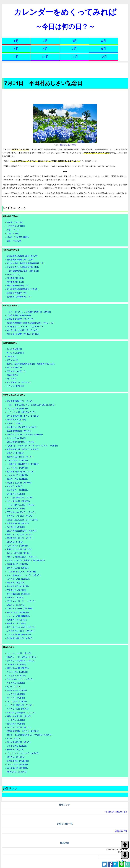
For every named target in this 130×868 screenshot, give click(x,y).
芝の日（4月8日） (15, 687)
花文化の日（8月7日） (16, 724)
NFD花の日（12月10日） (18, 772)
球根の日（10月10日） (17, 757)
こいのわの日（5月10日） (18, 468)
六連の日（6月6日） (15, 486)
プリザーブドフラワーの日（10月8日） (24, 753)
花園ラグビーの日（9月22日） (20, 549)
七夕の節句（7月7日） (16, 226)
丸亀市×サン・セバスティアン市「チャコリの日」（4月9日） (33, 446)
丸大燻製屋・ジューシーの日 (19, 382)
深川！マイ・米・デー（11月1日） (22, 601)
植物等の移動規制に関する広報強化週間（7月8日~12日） (31, 323)
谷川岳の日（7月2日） (16, 494)
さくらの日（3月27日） (17, 676)
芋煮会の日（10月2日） (17, 590)
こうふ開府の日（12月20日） (19, 634)
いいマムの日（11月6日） (18, 764)
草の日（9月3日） (15, 739)
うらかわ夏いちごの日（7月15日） (22, 505)
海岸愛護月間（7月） (16, 282)
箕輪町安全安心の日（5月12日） (21, 457)
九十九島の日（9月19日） (18, 546)
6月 (45, 49)
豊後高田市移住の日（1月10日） (21, 401)
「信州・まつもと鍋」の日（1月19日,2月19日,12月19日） (32, 405)
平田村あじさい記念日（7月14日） (22, 512)
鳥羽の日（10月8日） (16, 597)
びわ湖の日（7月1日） (16, 509)
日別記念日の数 (121, 831)
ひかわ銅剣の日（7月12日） (19, 501)
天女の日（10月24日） (17, 583)
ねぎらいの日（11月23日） (18, 612)
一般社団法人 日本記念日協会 (116, 812)
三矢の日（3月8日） (15, 423)
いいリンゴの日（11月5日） (19, 616)
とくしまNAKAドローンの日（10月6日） (24, 575)
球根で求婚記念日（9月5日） (19, 742)
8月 (104, 49)
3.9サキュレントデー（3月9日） (21, 679)
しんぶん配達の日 (14, 349)
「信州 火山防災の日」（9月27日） (22, 572)
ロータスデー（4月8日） (17, 690)
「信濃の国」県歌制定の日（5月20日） (24, 464)
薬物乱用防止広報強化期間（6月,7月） (23, 256)
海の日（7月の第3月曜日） (18, 237)
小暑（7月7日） (14, 230)
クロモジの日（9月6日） (17, 746)
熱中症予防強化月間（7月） (19, 286)
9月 (16, 57)
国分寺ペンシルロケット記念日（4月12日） (25, 434)
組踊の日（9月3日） (15, 542)
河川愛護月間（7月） (16, 278)
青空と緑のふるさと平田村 (68, 145)
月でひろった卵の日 (15, 353)
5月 (16, 49)
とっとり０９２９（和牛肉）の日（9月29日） (26, 560)
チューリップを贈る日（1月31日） (22, 661)
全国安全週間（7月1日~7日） (19, 315)
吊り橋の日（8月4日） (16, 527)
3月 (75, 41)
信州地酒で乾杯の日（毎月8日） (21, 638)
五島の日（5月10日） (16, 453)
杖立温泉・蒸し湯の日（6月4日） (21, 472)
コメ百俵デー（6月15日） (18, 490)
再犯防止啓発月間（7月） (18, 293)
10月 (45, 57)
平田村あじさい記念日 (16, 371)
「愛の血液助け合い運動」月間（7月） (23, 271)
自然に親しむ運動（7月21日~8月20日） (24, 334)
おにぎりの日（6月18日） (18, 479)
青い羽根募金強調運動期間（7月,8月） (23, 289)
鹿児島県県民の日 (14, 367)
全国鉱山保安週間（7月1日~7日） (21, 319)
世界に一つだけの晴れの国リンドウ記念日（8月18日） (30, 735)
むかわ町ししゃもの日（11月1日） (22, 627)
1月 (16, 41)
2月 (45, 41)
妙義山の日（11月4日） (17, 623)
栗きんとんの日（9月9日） (18, 568)
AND (119, 861)
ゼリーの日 (12, 379)
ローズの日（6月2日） (16, 698)
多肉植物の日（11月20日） (18, 761)
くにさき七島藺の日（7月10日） (21, 497)
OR (125, 861)
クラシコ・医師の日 (15, 386)
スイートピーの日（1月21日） (20, 653)
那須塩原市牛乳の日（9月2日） (20, 538)
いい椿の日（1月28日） (17, 664)
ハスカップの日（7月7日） (18, 709)
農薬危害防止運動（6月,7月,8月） (21, 260)
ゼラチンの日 (13, 360)
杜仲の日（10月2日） (16, 750)
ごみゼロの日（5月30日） (18, 460)
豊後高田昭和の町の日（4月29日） (22, 442)
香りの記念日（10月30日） (18, 586)
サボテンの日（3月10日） (18, 672)
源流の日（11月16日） (17, 605)
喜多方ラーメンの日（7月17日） (21, 516)
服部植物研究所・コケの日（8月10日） (24, 731)
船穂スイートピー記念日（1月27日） (23, 657)
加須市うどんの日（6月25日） (20, 483)
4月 (104, 41)
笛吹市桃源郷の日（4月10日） (20, 431)
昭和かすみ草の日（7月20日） (20, 716)
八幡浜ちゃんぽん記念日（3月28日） (23, 427)
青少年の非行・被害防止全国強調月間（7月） (26, 263)
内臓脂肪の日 (13, 375)
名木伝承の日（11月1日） (18, 768)
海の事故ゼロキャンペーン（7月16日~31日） (26, 327)
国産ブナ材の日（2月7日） (18, 668)
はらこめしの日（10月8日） (19, 579)
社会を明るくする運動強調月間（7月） (23, 267)
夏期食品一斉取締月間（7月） (20, 297)
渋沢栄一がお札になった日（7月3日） (23, 520)
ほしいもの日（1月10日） (18, 409)
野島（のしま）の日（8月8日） (20, 534)
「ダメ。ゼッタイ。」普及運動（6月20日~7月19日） (29, 312)
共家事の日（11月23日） (18, 620)
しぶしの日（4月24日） (17, 438)
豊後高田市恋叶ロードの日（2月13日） (24, 416)
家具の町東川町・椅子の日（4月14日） (24, 449)
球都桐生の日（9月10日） (18, 564)
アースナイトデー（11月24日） (20, 609)
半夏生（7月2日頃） (15, 222)
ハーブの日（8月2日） (16, 720)
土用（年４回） (14, 233)
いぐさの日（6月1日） (16, 694)
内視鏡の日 (12, 356)
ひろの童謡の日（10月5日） (19, 594)
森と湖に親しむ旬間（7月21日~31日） (23, 330)
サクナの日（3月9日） (16, 683)
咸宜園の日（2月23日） (17, 420)
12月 (104, 57)
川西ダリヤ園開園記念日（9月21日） (23, 557)
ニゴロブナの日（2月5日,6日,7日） (22, 412)
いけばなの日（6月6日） (17, 701)
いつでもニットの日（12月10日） (21, 631)
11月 (75, 57)
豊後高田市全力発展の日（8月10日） (23, 531)
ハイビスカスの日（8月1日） (19, 727)
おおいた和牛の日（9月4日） (19, 553)
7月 (75, 49)
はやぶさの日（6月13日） (18, 475)
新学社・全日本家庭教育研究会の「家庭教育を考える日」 (31, 364)
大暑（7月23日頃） (15, 241)
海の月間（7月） (14, 274)
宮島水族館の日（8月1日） (18, 523)
